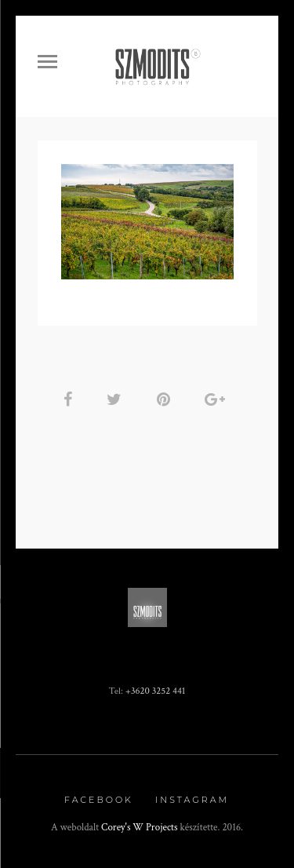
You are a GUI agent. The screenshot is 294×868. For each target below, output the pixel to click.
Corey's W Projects (140, 828)
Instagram (192, 800)
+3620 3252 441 (156, 691)
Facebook (99, 800)
